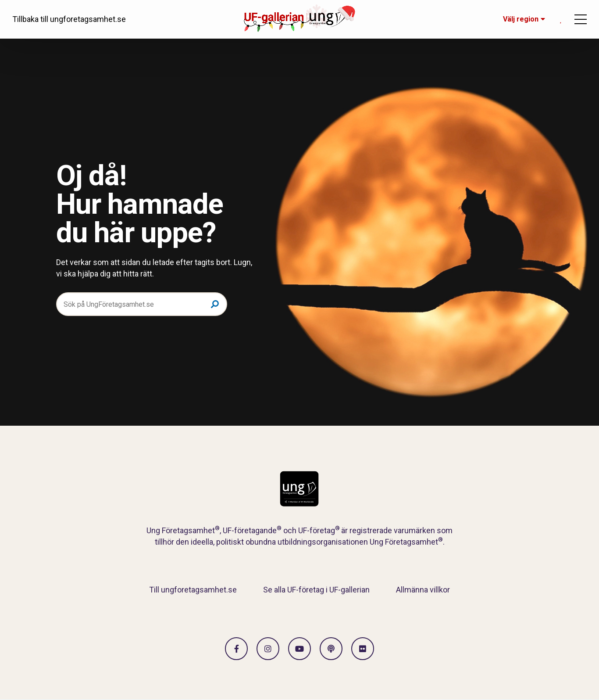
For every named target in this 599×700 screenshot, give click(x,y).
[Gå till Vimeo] (299, 649)
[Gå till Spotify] (331, 649)
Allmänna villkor (423, 590)
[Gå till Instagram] (268, 649)
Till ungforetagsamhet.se (193, 590)
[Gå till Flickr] (363, 649)
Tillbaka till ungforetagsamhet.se (69, 19)
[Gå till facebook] (236, 649)
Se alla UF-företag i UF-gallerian (316, 590)
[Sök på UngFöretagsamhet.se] (142, 304)
